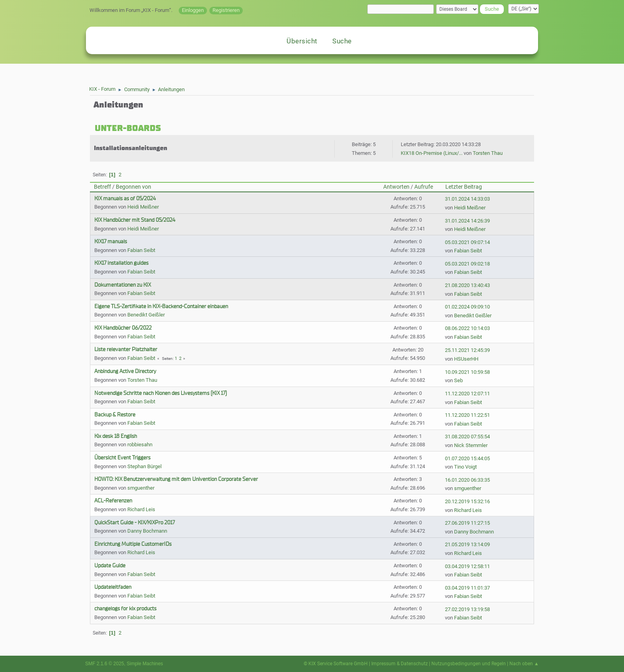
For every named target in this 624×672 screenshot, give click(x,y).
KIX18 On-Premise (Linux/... (432, 153)
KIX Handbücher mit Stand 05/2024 (135, 220)
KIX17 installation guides (121, 263)
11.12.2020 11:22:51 (467, 415)
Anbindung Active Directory (125, 371)
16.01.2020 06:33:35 (467, 480)
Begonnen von (134, 187)
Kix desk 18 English (116, 436)
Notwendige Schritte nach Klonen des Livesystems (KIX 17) (161, 393)
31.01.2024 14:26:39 (467, 221)
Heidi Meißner (143, 207)
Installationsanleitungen (131, 148)
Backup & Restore (115, 415)
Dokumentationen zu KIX (123, 285)
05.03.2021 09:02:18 (467, 264)
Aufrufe (424, 187)
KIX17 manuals (111, 241)
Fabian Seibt (141, 250)
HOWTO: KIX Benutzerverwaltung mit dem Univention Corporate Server (176, 479)
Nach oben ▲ (524, 664)
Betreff (102, 187)
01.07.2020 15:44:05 (467, 458)
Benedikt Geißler (146, 315)
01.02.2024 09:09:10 (467, 307)
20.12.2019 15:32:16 (467, 501)
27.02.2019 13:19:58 (467, 609)
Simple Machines (145, 664)
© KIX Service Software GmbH (336, 664)
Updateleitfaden (113, 587)
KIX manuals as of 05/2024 (125, 198)
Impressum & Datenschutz (400, 664)
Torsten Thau (488, 153)
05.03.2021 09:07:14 (467, 242)
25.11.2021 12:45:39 (467, 350)
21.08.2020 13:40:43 (467, 285)
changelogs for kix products (125, 609)
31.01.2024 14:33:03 (467, 199)
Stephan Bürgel (144, 466)
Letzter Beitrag (464, 187)
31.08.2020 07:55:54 (467, 437)
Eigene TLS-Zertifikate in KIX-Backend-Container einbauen (161, 306)
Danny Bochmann (147, 531)
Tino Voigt (465, 467)
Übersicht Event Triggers (122, 458)
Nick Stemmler (471, 445)
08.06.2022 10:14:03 (467, 328)
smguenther (141, 488)
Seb (458, 380)
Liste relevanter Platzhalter (126, 349)
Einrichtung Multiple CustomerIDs (133, 544)
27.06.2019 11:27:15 (467, 523)
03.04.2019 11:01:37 (467, 588)
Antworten (396, 187)
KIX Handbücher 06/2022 (123, 328)
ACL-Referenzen (113, 501)
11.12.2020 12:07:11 (467, 394)
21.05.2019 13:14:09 (467, 544)
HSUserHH (466, 359)
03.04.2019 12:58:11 (467, 566)
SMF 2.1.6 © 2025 (105, 664)
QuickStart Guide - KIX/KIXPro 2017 (135, 523)
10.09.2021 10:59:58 (467, 372)
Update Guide (110, 566)
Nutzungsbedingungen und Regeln (469, 664)
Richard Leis (141, 509)
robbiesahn (140, 444)
